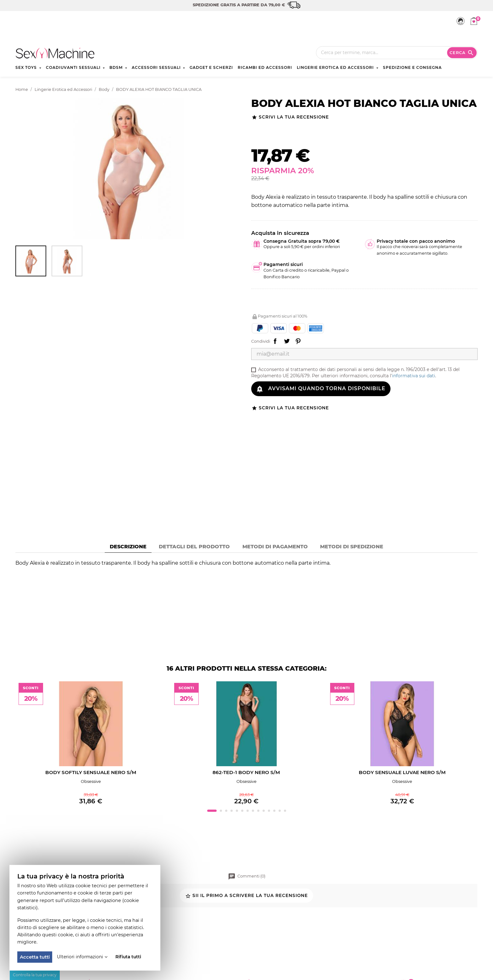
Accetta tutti (35, 957)
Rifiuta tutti (128, 957)
